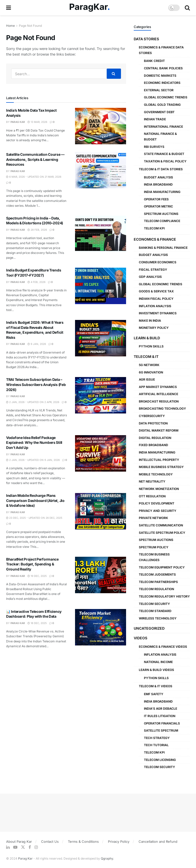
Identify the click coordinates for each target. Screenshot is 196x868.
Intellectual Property (159, 460)
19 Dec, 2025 (37, 576)
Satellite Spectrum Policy (162, 533)
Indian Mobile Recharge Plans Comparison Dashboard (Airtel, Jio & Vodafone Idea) (35, 500)
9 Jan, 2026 (37, 344)
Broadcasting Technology (162, 409)
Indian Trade (155, 119)
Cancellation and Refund (158, 841)
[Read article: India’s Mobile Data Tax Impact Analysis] (101, 126)
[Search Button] (187, 8)
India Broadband (158, 184)
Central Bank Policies (163, 68)
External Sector (159, 90)
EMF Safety (154, 694)
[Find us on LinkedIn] (8, 847)
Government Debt (159, 112)
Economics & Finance (155, 239)
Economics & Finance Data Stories (161, 50)
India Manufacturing (162, 192)
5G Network (149, 365)
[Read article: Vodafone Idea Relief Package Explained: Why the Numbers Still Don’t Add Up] (101, 453)
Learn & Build (147, 338)
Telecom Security (154, 604)
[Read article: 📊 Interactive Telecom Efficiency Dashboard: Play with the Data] (101, 627)
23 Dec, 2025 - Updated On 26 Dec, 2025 (34, 518)
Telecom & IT (146, 357)
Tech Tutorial (156, 745)
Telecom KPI (154, 228)
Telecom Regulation (156, 589)
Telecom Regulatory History (164, 596)
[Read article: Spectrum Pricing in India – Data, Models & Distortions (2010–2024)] (101, 234)
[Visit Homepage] (90, 8)
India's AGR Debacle (161, 709)
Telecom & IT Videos (156, 686)
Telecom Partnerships (158, 582)
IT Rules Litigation (160, 716)
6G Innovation (151, 372)
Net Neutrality (152, 481)
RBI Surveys (154, 147)
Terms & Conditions (83, 841)
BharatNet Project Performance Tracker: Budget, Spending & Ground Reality (32, 564)
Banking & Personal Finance (163, 248)
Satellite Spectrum (161, 730)
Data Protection (153, 423)
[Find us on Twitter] (23, 847)
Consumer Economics (158, 262)
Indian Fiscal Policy (156, 299)
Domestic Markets (160, 76)
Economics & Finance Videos (163, 647)
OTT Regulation (152, 496)
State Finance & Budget (164, 154)
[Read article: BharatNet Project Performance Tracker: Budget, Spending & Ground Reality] (101, 575)
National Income (158, 662)
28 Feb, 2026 (37, 230)
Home (10, 26)
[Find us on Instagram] (36, 847)
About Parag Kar (19, 841)
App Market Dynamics (158, 387)
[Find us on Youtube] (15, 847)
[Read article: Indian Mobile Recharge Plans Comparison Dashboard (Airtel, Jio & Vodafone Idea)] (101, 511)
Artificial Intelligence (158, 394)
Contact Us (50, 841)
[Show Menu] (9, 8)
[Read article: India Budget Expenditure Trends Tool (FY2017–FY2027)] (101, 286)
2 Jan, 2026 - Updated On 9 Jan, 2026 (33, 460)
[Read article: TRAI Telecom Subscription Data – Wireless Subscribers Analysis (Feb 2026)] (101, 395)
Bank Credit (154, 61)
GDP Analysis (150, 277)
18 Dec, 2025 (37, 623)
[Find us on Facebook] (30, 847)
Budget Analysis (158, 177)
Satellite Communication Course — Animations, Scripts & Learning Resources (35, 159)
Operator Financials (162, 723)
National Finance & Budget (160, 137)
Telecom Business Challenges (154, 557)
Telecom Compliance (162, 221)
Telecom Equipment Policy (162, 567)
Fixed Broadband (154, 445)
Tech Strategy (157, 738)
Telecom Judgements (157, 574)
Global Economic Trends (166, 97)
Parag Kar (18, 122)
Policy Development (157, 503)
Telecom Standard (155, 611)
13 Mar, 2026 (37, 122)
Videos (140, 638)
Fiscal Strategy (153, 270)
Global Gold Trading (162, 105)
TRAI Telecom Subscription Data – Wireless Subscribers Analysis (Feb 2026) (36, 384)
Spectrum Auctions (161, 214)
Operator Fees (156, 199)
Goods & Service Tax (156, 291)
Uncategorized (149, 628)
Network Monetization (159, 489)
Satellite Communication (161, 525)
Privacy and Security (158, 511)
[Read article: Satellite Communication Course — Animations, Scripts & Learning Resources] (101, 170)
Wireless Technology (158, 618)
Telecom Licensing (160, 760)
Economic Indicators (162, 83)
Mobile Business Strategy (161, 467)
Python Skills (151, 346)
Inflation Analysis (155, 306)
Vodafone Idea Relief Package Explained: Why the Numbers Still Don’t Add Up (34, 443)
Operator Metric (158, 206)
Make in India (150, 321)
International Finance (163, 127)
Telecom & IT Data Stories (161, 169)
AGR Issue (147, 379)
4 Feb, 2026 (36, 282)
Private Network (154, 518)
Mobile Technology (156, 474)
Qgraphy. (107, 858)
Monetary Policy (154, 328)
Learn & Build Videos (156, 670)
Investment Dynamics (158, 313)
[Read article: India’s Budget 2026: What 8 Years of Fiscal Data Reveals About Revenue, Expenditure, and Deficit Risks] (101, 338)
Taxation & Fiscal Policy (165, 161)
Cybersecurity (152, 416)
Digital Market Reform (159, 430)
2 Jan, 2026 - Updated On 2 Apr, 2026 (33, 402)
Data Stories (146, 39)
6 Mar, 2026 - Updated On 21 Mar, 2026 (34, 177)
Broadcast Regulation (159, 401)
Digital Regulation (155, 438)
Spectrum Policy (154, 547)
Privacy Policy (119, 841)
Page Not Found (30, 26)
